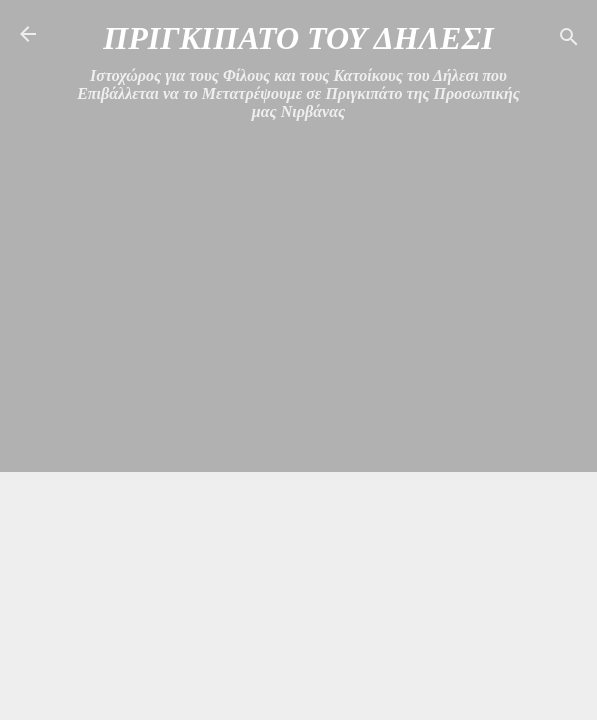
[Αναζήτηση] (569, 40)
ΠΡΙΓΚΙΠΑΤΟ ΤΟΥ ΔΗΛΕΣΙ (298, 38)
